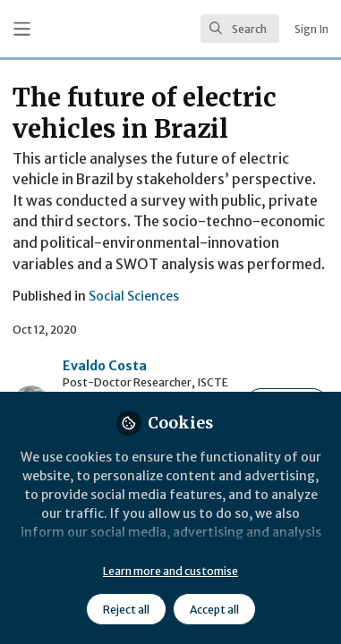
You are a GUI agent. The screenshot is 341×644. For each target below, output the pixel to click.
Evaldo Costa (105, 366)
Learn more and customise (170, 571)
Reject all (126, 610)
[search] (240, 29)
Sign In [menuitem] (311, 29)
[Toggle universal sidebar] (22, 29)
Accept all (214, 610)
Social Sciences (134, 296)
